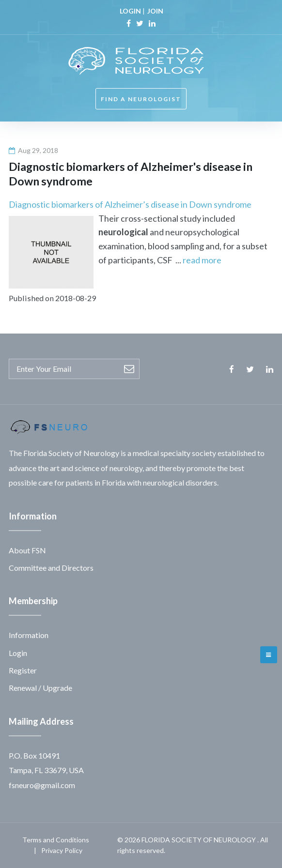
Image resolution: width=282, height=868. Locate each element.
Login (18, 653)
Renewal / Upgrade (40, 688)
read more (202, 260)
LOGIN (130, 11)
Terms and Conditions (56, 840)
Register (23, 670)
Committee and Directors (51, 568)
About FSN (27, 550)
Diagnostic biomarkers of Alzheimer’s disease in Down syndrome (130, 204)
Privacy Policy (62, 850)
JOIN (155, 11)
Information (29, 635)
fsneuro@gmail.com (42, 785)
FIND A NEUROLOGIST (141, 99)
